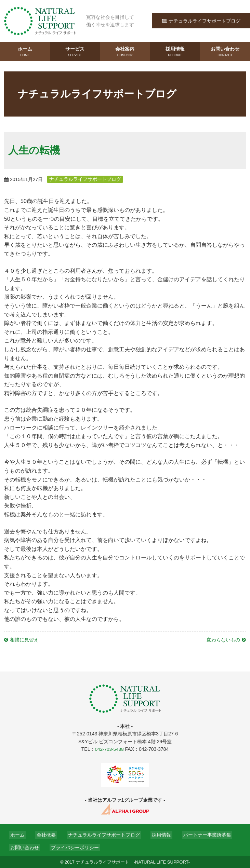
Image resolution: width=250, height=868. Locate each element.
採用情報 (175, 52)
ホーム (25, 52)
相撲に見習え (24, 639)
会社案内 (125, 52)
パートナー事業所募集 (196, 834)
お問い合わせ (225, 52)
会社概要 (42, 834)
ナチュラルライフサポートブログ (201, 21)
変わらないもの (223, 639)
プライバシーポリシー (71, 847)
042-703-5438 (109, 749)
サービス (75, 52)
